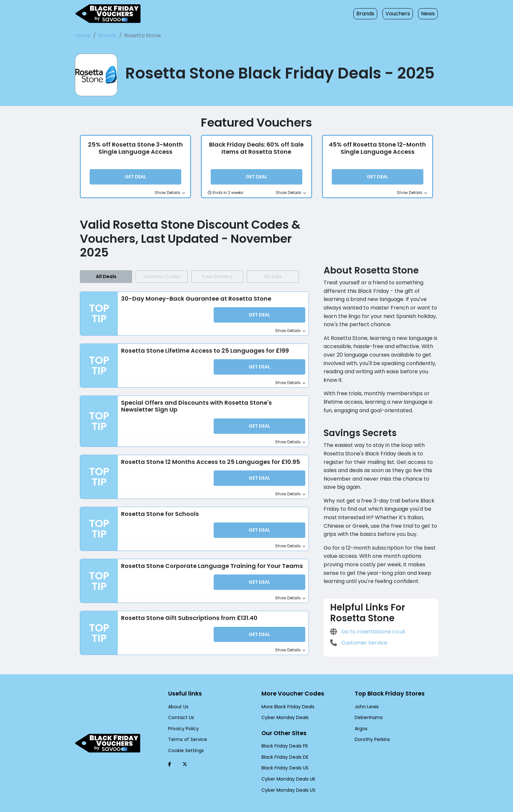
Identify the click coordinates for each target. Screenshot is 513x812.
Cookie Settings (184, 740)
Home (82, 35)
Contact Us (179, 707)
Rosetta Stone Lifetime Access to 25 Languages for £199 (200, 348)
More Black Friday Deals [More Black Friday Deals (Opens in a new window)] (286, 696)
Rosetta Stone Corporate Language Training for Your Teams (205, 559)
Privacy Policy (182, 718)
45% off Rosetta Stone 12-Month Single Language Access (377, 148)
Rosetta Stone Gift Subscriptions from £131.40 (186, 610)
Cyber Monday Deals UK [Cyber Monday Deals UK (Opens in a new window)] (287, 769)
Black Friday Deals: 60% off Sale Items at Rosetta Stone (256, 148)
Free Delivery (217, 276)
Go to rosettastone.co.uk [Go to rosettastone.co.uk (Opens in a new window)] (364, 606)
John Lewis (366, 696)
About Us (178, 696)
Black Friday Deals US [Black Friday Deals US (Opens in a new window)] (284, 758)
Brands (370, 14)
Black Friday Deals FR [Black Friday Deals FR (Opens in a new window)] (284, 736)
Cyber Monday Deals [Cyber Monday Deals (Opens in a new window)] (283, 707)
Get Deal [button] (136, 177)
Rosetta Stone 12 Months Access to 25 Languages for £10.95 (206, 457)
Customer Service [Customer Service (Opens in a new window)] (357, 618)
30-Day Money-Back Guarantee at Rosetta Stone (188, 298)
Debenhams (367, 707)
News (428, 14)
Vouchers (400, 14)
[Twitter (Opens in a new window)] (185, 754)
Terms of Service (185, 729)
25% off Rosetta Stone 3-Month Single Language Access (136, 148)
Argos (361, 718)
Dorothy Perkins (371, 729)
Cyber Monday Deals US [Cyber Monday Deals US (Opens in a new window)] (287, 780)
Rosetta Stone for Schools (158, 508)
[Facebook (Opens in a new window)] (170, 754)
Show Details (171, 192)
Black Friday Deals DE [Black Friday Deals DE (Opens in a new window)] (284, 747)
